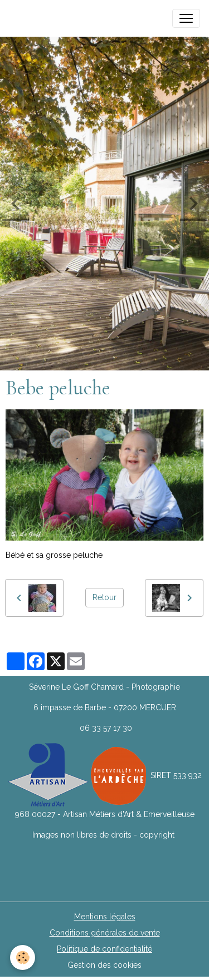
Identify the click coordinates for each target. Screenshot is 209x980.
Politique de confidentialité (104, 949)
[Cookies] (23, 957)
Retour (104, 597)
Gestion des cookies (104, 965)
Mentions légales (105, 917)
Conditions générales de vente (105, 933)
